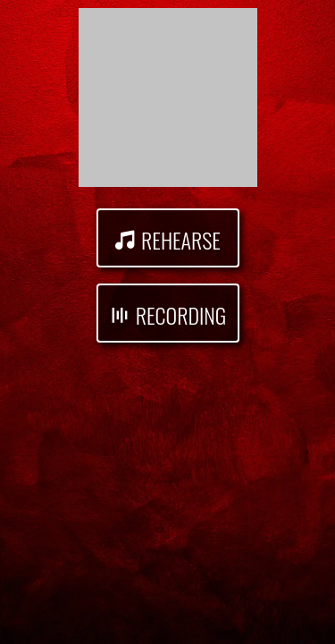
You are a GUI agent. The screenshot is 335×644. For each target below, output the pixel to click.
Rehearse (181, 240)
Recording (181, 315)
